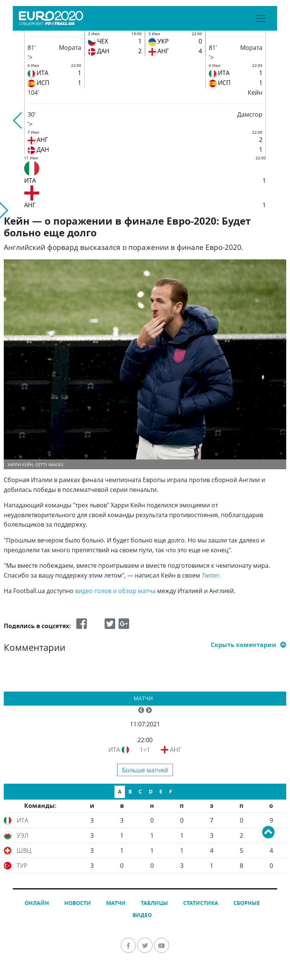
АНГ (176, 750)
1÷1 (145, 750)
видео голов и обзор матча (115, 591)
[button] (18, 120)
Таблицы (154, 903)
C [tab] (140, 791)
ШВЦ (24, 851)
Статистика (201, 903)
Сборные (247, 903)
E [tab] (161, 791)
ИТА (114, 750)
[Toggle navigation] (261, 18)
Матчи (143, 698)
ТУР (22, 866)
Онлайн (37, 903)
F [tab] (171, 791)
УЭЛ (22, 835)
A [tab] (120, 791)
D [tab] (151, 791)
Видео (142, 915)
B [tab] (130, 791)
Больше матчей (145, 770)
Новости (78, 903)
